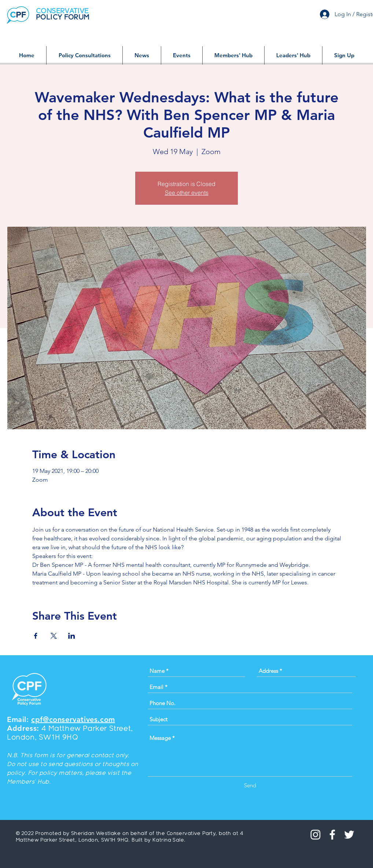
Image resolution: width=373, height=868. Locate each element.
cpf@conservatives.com (73, 719)
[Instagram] (315, 835)
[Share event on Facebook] (36, 636)
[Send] (250, 785)
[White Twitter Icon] (349, 835)
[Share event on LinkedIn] (72, 636)
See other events (187, 193)
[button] (84, 55)
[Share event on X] (54, 636)
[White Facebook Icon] (332, 835)
